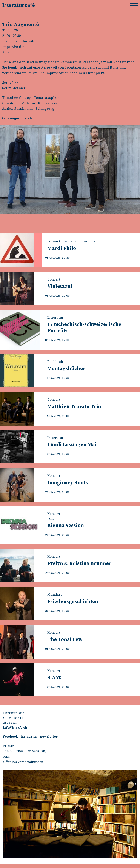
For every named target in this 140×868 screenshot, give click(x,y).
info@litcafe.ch (15, 728)
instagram (29, 737)
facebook (11, 737)
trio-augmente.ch (17, 118)
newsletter (49, 737)
